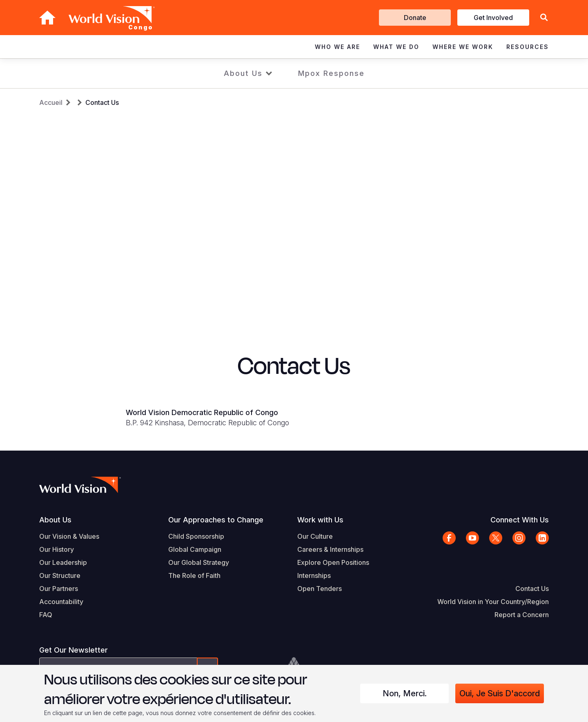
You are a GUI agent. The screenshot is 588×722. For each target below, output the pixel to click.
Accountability (61, 602)
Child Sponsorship (196, 536)
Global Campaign (195, 549)
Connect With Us (520, 520)
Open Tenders (320, 589)
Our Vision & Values (69, 536)
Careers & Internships (330, 549)
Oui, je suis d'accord (500, 693)
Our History (57, 549)
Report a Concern (522, 615)
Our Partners (59, 589)
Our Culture (315, 536)
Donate (415, 18)
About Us (243, 73)
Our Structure (60, 575)
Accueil (51, 102)
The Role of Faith (194, 575)
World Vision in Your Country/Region (493, 602)
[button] (544, 18)
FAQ (46, 615)
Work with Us (320, 520)
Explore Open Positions (333, 562)
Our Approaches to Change (216, 520)
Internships (314, 575)
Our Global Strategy (199, 562)
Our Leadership (63, 562)
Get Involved (493, 18)
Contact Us (102, 102)
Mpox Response (331, 73)
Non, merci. (405, 693)
